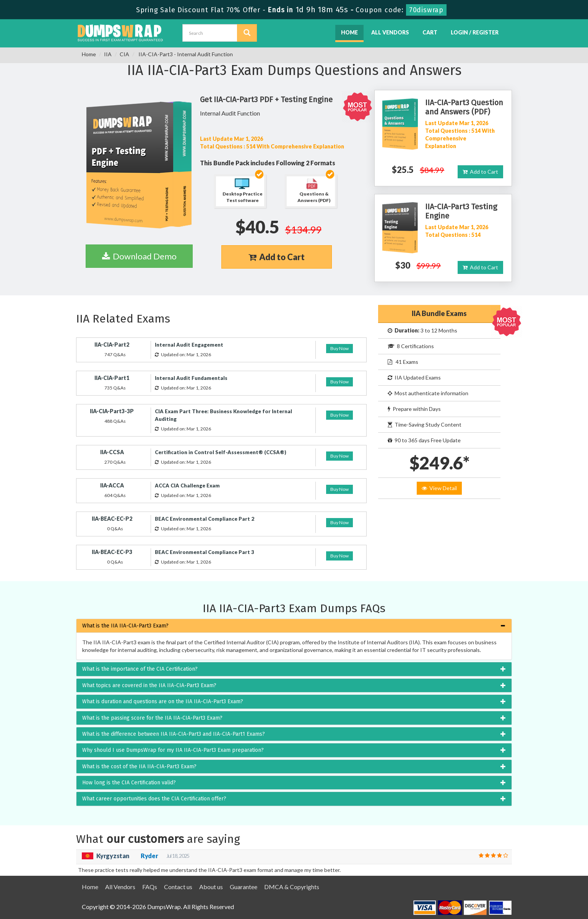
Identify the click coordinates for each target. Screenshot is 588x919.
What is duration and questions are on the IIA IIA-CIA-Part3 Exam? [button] (163, 701)
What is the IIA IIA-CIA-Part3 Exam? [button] (125, 626)
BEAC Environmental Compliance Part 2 (205, 519)
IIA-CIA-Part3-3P (112, 411)
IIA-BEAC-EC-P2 (112, 519)
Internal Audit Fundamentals (191, 378)
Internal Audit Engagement (189, 345)
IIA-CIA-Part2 (112, 345)
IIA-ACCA (112, 485)
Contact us (178, 887)
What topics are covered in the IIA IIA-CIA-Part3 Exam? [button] (149, 685)
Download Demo (139, 256)
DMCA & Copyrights (292, 887)
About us (211, 887)
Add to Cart (277, 257)
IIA (108, 54)
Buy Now (339, 348)
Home (349, 32)
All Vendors (390, 32)
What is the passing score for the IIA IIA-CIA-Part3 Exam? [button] (152, 718)
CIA (124, 54)
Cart (430, 32)
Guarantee (244, 887)
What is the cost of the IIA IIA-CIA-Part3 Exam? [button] (139, 767)
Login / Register (475, 32)
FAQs (150, 887)
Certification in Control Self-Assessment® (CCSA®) (221, 452)
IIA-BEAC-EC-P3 (112, 552)
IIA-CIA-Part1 (112, 378)
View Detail (439, 488)
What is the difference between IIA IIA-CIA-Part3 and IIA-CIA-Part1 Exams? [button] (174, 734)
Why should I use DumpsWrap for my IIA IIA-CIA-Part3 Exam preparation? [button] (173, 750)
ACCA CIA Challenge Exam (187, 486)
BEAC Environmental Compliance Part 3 (205, 552)
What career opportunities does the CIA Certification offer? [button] (154, 799)
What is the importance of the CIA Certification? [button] (140, 669)
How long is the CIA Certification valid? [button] (129, 783)
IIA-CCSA (112, 452)
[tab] (294, 626)
